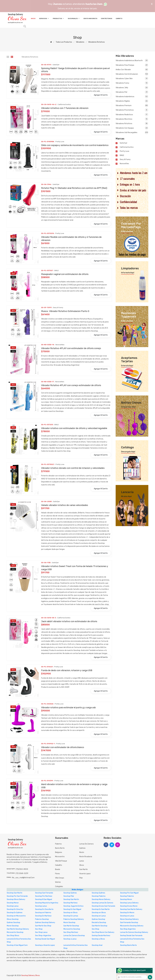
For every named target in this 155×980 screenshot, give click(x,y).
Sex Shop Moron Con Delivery (103, 932)
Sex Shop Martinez (71, 932)
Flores (57, 874)
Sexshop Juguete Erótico (73, 906)
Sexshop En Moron (127, 913)
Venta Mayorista (90, 19)
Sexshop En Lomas (71, 916)
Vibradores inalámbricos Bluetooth (132, 61)
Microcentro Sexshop (72, 929)
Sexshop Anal (97, 945)
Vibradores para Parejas (132, 65)
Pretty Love (124, 151)
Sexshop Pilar (69, 896)
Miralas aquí (126, 496)
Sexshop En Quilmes (15, 913)
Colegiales (59, 886)
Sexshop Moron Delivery (101, 899)
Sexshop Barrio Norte (128, 945)
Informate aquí (128, 273)
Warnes (58, 882)
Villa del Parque (61, 861)
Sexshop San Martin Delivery (131, 909)
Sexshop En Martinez (43, 916)
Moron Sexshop (69, 922)
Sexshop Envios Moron (129, 906)
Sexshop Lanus (13, 906)
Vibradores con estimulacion (132, 74)
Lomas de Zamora (86, 844)
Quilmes (82, 848)
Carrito (119, 19)
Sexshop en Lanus (99, 916)
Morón (82, 852)
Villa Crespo (60, 878)
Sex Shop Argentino (128, 929)
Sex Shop (39, 929)
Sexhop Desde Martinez (101, 936)
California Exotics (127, 147)
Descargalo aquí (128, 452)
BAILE (122, 155)
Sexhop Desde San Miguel (45, 939)
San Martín (83, 869)
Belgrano (59, 852)
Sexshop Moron (126, 899)
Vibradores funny (132, 83)
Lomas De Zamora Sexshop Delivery (134, 932)
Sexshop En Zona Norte (44, 909)
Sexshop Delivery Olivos (31, 975)
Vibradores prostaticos (132, 110)
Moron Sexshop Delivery (129, 919)
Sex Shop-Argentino (43, 936)
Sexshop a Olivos (98, 939)
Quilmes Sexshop (98, 919)
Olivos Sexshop (13, 919)
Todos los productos (64, 42)
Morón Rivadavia (86, 857)
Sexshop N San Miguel (44, 899)
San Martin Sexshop (71, 926)
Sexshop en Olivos (70, 913)
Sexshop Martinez (70, 903)
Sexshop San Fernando (44, 893)
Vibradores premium (132, 105)
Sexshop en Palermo (43, 913)
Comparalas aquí (128, 407)
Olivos (82, 865)
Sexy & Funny (125, 160)
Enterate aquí (127, 231)
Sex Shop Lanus (41, 932)
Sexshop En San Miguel (72, 909)
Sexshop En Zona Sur (15, 909)
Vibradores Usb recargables (132, 132)
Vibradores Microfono (132, 119)
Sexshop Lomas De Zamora (102, 903)
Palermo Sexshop (42, 919)
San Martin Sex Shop (43, 926)
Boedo (58, 869)
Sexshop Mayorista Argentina (47, 903)
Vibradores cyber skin (132, 78)
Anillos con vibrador (132, 70)
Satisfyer (124, 143)
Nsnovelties (124, 164)
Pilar (81, 878)
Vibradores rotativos (96, 42)
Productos (58, 18)
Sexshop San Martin (15, 893)
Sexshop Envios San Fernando (103, 906)
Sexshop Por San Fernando (17, 896)
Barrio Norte (60, 848)
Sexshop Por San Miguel (129, 893)
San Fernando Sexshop (129, 922)
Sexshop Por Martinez (44, 896)
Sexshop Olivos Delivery (16, 899)
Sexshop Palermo (99, 896)
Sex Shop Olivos (13, 936)
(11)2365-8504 (22, 869)
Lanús (82, 861)
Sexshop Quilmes (70, 893)
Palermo (58, 844)
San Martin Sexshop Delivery (18, 929)
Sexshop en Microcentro (16, 916)
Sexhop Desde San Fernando (131, 936)
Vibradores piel (132, 92)
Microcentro (60, 857)
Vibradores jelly (132, 88)
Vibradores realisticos (132, 115)
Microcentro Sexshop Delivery (132, 926)
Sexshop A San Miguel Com (17, 945)
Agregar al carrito (101, 95)
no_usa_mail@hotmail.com (23, 878)
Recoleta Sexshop (99, 922)
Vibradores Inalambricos (132, 97)
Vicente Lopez (85, 874)
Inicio (33, 19)
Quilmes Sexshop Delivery (45, 922)
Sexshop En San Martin (101, 909)
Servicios (44, 18)
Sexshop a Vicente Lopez (45, 945)
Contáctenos (107, 19)
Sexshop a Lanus (70, 939)
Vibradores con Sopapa (132, 128)
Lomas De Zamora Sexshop (74, 936)
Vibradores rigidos (132, 101)
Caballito (59, 865)
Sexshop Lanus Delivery (129, 903)
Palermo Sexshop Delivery (74, 919)
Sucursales (74, 18)
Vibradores (80, 42)
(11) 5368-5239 (22, 873)
